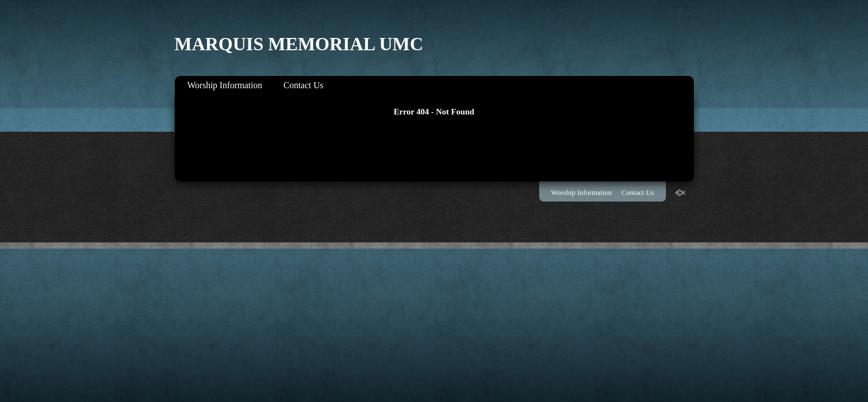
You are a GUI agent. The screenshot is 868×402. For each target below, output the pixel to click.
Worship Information (225, 85)
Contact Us (304, 85)
